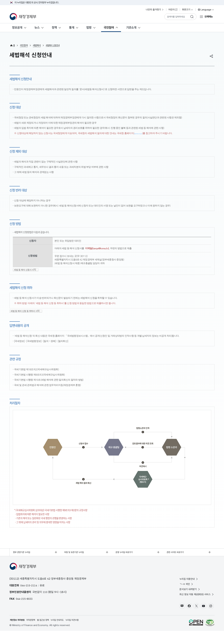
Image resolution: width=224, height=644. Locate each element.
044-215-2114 (29, 595)
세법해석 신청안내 (54, 45)
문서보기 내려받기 (186, 600)
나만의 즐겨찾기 (155, 10)
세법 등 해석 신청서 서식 (28, 273)
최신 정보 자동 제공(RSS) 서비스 (194, 606)
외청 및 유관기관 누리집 (76, 561)
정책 (54, 28)
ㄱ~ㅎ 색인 (182, 595)
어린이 (173, 10)
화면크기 (188, 10)
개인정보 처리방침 (18, 633)
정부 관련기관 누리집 (23, 561)
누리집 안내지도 (65, 633)
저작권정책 (34, 633)
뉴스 (37, 28)
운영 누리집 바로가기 (126, 561)
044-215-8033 (25, 609)
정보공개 (17, 28)
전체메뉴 (208, 17)
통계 (72, 28)
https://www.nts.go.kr (145, 133)
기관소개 (131, 28)
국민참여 (109, 28)
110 (45, 602)
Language (206, 10)
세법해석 (37, 45)
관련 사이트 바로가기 (177, 561)
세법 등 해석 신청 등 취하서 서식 (28, 319)
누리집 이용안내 (185, 589)
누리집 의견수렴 (82, 633)
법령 (89, 28)
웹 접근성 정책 (48, 633)
